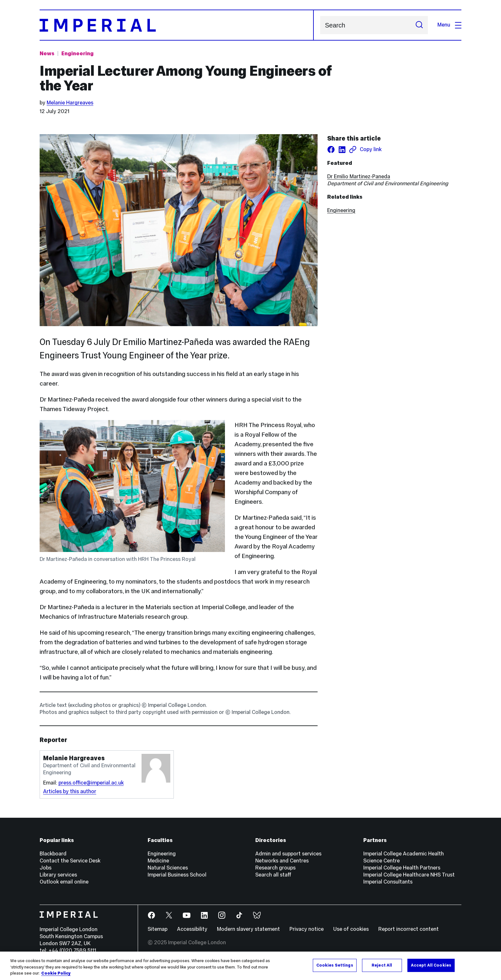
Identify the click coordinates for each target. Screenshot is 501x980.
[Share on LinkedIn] (342, 149)
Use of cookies (351, 929)
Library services (58, 875)
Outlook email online (64, 882)
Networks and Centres (282, 861)
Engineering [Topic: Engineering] (77, 54)
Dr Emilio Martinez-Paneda (359, 176)
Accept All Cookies (431, 965)
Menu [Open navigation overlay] (449, 25)
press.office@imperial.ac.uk (91, 783)
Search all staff (273, 875)
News (47, 54)
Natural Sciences (168, 868)
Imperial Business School (177, 875)
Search (320, 25)
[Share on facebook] (331, 149)
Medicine (158, 861)
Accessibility (192, 929)
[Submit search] (419, 25)
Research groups (275, 868)
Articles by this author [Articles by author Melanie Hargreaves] (70, 791)
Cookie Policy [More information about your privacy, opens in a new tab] (56, 973)
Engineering (341, 210)
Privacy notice (307, 929)
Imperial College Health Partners (402, 868)
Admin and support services (288, 854)
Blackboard (53, 854)
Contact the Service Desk (70, 861)
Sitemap (158, 929)
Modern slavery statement (248, 929)
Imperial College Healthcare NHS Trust (409, 875)
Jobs (46, 868)
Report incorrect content (409, 929)
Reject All (382, 965)
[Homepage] (177, 25)
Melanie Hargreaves (70, 103)
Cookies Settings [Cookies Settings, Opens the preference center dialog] (335, 965)
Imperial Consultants (388, 882)
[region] (250, 966)
